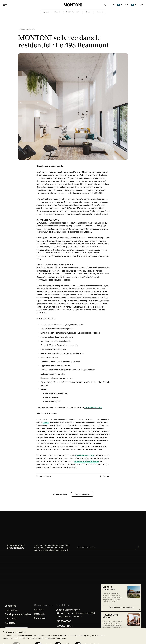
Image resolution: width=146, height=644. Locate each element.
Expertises (10, 606)
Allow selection (19, 638)
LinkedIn (39, 610)
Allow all (53, 638)
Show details (91, 629)
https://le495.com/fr (93, 407)
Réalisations (11, 610)
